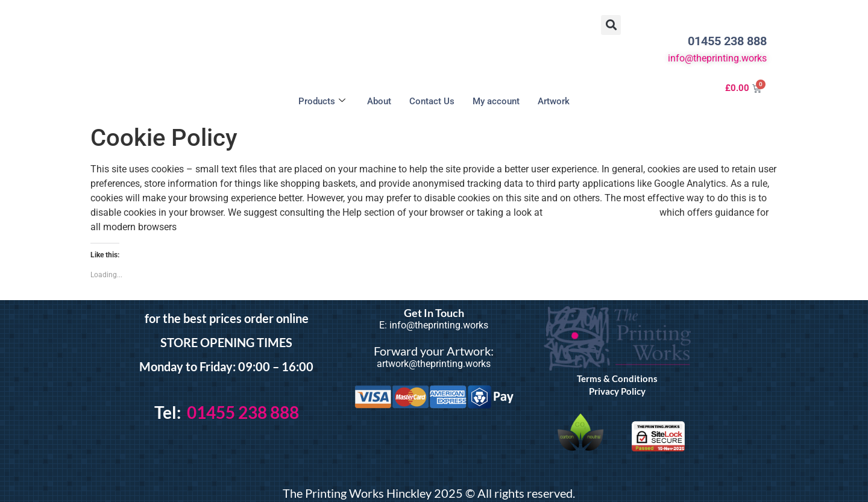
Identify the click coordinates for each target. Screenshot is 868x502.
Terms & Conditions (617, 378)
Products (322, 101)
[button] (611, 25)
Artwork (554, 101)
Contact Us (432, 101)
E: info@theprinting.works (434, 325)
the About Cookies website (601, 212)
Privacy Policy (617, 391)
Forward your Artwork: (434, 351)
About (379, 101)
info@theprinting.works (717, 58)
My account (496, 101)
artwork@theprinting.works (434, 364)
